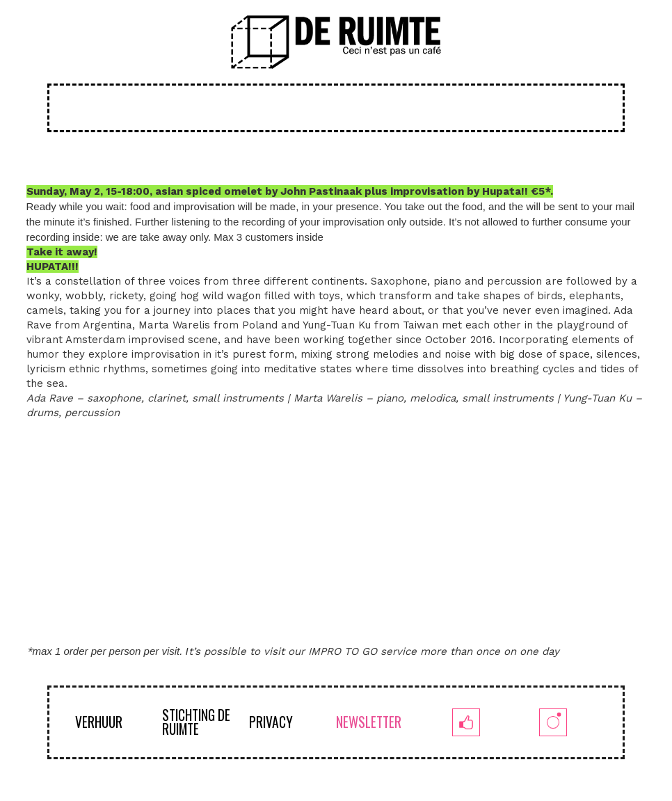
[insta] (553, 722)
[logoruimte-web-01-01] (336, 42)
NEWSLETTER (369, 722)
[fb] (466, 722)
